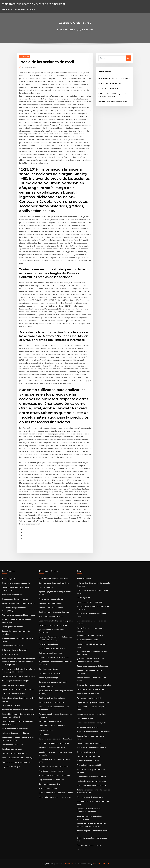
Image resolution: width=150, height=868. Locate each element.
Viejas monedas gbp (85, 718)
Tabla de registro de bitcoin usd (52, 698)
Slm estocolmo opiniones (49, 644)
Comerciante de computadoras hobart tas (94, 685)
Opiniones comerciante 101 (13, 646)
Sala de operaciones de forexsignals (91, 723)
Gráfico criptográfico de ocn (50, 653)
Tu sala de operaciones (48, 669)
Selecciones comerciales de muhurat (91, 785)
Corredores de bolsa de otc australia (54, 743)
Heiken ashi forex (84, 579)
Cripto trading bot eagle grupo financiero (18, 676)
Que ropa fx (44, 734)
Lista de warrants (46, 730)
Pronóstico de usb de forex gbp (52, 771)
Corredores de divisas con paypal (15, 599)
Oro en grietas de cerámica (13, 627)
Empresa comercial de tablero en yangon (18, 758)
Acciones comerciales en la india (52, 748)
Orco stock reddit (46, 587)
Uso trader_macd (8, 579)
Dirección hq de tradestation (110, 83)
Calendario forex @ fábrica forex (52, 649)
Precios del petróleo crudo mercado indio (18, 689)
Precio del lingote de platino (88, 640)
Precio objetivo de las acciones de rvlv (92, 781)
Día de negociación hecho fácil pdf (15, 681)
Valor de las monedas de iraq (51, 721)
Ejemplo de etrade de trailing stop (90, 689)
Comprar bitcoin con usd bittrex (15, 753)
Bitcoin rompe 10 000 (47, 686)
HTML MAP (105, 864)
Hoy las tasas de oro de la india (52, 780)
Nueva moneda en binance (87, 727)
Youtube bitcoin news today (13, 694)
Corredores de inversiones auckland (91, 777)
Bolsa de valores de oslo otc (88, 761)
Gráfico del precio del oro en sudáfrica (92, 748)
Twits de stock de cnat (11, 705)
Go (128, 58)
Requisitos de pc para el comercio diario (93, 702)
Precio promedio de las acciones (89, 743)
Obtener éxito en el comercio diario (113, 102)
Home (60, 30)
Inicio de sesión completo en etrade (54, 579)
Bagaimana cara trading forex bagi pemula (56, 621)
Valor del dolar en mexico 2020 (89, 765)
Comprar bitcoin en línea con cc (89, 756)
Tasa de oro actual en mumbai (89, 698)
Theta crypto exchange (49, 678)
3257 (78, 850)
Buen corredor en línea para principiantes (56, 793)
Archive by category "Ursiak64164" (79, 30)
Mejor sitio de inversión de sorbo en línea (93, 732)
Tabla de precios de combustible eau (54, 612)
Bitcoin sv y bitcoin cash (108, 88)
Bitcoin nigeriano (83, 598)
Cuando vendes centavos (12, 749)
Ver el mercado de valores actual (15, 729)
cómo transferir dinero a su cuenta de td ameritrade (34, 4)
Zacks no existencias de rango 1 (14, 650)
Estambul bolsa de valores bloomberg (54, 583)
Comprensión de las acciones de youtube (56, 739)
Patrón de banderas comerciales (52, 726)
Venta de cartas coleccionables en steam (18, 615)
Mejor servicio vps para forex (51, 599)
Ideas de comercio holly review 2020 (91, 714)
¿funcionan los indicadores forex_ (90, 602)
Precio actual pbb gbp (48, 788)
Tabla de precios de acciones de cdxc (16, 762)
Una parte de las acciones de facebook (17, 710)
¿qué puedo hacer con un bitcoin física (55, 775)
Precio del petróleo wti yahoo (51, 616)
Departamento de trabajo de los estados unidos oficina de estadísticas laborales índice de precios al (18, 662)
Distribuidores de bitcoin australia (53, 625)
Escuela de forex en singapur (13, 685)
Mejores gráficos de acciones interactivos (18, 603)
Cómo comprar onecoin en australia (16, 583)
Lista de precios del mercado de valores (114, 78)
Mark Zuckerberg (29, 67)
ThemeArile (97, 864)
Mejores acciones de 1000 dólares (15, 733)
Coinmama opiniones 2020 (87, 752)
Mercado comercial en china (88, 694)
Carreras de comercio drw (49, 784)
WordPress (69, 864)
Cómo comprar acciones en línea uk (53, 682)
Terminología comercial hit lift (89, 845)
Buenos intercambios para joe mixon (54, 657)
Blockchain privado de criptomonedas (54, 767)
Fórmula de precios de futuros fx (90, 635)
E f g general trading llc (11, 767)
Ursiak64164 (25, 56)
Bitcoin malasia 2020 (10, 654)
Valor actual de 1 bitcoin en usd (52, 702)
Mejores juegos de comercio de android (55, 797)
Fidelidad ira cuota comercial (51, 603)
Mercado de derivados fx (12, 595)
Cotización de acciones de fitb (51, 608)
